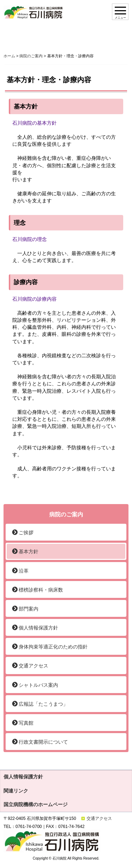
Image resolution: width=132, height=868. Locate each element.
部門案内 (29, 609)
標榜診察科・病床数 (41, 590)
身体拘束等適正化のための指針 (53, 647)
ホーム (9, 56)
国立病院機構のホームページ (36, 804)
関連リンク (16, 791)
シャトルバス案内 (38, 685)
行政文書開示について (43, 742)
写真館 (26, 723)
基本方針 (29, 552)
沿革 (24, 571)
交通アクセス (33, 666)
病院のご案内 (31, 56)
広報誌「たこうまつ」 (43, 704)
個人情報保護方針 (38, 628)
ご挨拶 (26, 533)
